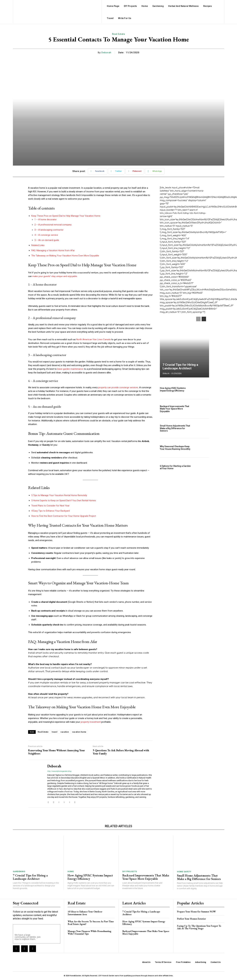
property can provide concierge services (118, 387)
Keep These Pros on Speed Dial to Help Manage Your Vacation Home (66, 216)
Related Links (38, 245)
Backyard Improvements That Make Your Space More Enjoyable (174, 409)
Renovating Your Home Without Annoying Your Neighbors (56, 752)
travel (55, 732)
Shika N (166, 373)
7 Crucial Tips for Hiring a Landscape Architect (180, 367)
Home (71, 871)
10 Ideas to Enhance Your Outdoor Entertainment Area (85, 913)
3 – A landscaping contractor (49, 230)
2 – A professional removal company (53, 225)
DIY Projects (130, 871)
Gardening (19, 871)
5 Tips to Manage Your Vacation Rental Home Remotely (59, 495)
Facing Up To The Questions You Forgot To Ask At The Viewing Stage (199, 927)
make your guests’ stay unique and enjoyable (55, 276)
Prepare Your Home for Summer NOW (196, 912)
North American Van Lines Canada (93, 339)
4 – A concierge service (46, 235)
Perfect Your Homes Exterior (191, 919)
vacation (65, 732)
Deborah (106, 53)
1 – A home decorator (46, 219)
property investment (91, 722)
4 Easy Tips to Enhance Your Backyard (50, 511)
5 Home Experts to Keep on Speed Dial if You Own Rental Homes (64, 500)
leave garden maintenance (70, 369)
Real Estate (119, 34)
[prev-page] (198, 319)
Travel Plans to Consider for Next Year (50, 506)
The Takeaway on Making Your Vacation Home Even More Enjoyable (65, 256)
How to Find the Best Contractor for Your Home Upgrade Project (64, 516)
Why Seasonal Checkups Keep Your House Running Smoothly (175, 448)
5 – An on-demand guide (47, 240)
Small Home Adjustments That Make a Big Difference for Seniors (175, 428)
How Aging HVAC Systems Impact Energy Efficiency (173, 389)
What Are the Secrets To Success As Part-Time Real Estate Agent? (91, 923)
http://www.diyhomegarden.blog (59, 771)
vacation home (79, 732)
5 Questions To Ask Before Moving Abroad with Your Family (121, 752)
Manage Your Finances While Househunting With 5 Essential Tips (90, 933)
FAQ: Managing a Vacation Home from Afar (53, 250)
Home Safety (184, 872)
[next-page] (204, 319)
